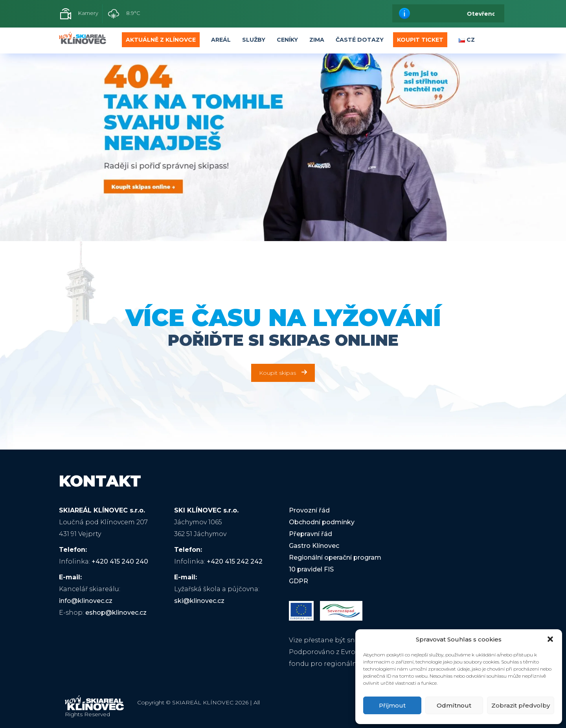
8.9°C (124, 14)
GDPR (299, 581)
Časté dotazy (360, 40)
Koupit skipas (283, 373)
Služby (254, 40)
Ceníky (287, 40)
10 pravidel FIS (311, 569)
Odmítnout (454, 705)
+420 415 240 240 (120, 561)
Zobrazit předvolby (521, 705)
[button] (550, 639)
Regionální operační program (335, 558)
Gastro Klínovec (314, 546)
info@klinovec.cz (86, 601)
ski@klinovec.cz (199, 601)
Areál (221, 40)
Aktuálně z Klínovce (161, 40)
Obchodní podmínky (322, 522)
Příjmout (392, 705)
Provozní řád (309, 510)
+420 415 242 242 (235, 561)
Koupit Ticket (420, 40)
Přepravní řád (311, 534)
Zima (317, 40)
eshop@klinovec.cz (116, 613)
